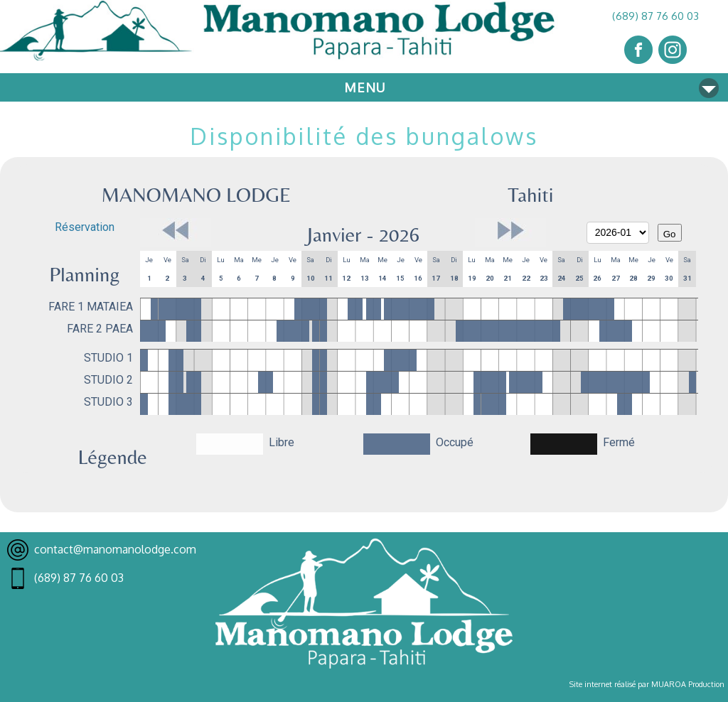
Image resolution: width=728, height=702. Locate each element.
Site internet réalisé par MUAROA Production (647, 684)
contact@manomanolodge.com (115, 549)
